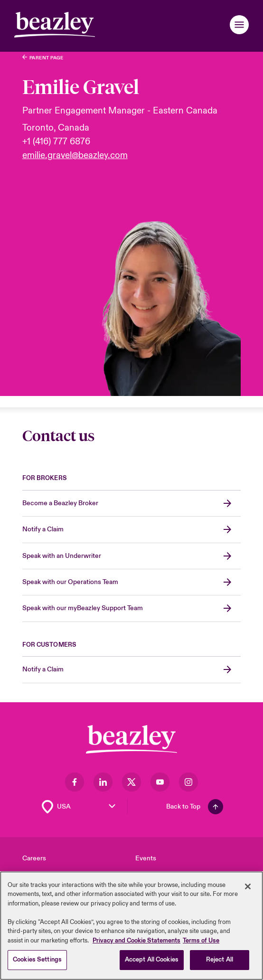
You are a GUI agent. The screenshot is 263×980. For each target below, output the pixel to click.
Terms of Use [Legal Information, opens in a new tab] (201, 942)
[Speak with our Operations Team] (132, 582)
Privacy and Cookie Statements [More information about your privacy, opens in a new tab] (136, 942)
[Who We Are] (43, 58)
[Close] (248, 887)
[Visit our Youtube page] (160, 782)
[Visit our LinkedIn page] (103, 782)
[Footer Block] (131, 740)
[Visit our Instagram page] (188, 782)
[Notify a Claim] (132, 530)
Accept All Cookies (152, 961)
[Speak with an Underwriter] (132, 556)
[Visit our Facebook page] (75, 782)
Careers (34, 858)
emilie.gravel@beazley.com (75, 155)
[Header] (55, 25)
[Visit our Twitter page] (131, 782)
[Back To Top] (195, 807)
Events (146, 858)
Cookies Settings (37, 961)
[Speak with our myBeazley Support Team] (132, 608)
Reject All (220, 961)
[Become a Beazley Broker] (132, 504)
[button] (239, 25)
